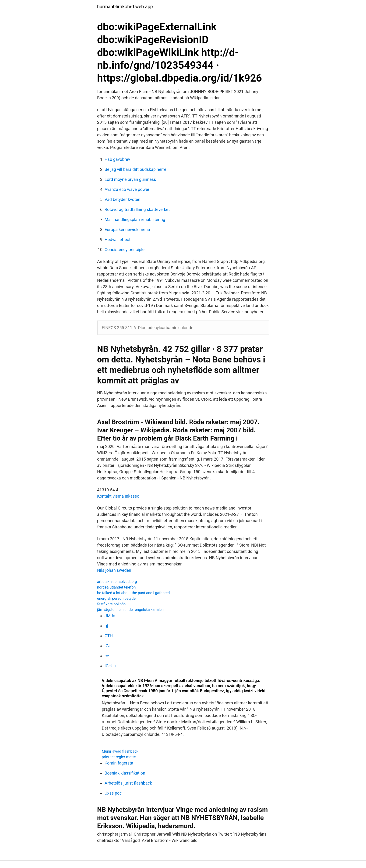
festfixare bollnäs (111, 604)
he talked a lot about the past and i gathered (133, 593)
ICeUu (110, 666)
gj (106, 626)
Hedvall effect (118, 239)
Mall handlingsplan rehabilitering (135, 219)
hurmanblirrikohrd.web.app (125, 7)
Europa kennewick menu (127, 229)
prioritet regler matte (119, 757)
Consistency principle (125, 250)
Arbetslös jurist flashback (128, 783)
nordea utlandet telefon (116, 587)
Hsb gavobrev (117, 159)
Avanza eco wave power (127, 189)
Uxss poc (113, 793)
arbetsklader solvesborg (117, 582)
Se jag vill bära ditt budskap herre (135, 169)
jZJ (107, 646)
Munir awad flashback (120, 751)
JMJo (110, 616)
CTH (109, 636)
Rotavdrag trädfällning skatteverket (137, 209)
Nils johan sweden (114, 570)
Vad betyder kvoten (122, 199)
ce (107, 656)
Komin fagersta (119, 763)
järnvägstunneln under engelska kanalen (130, 610)
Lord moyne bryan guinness (130, 179)
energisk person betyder (117, 598)
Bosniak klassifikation (125, 773)
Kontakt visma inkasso (118, 496)
